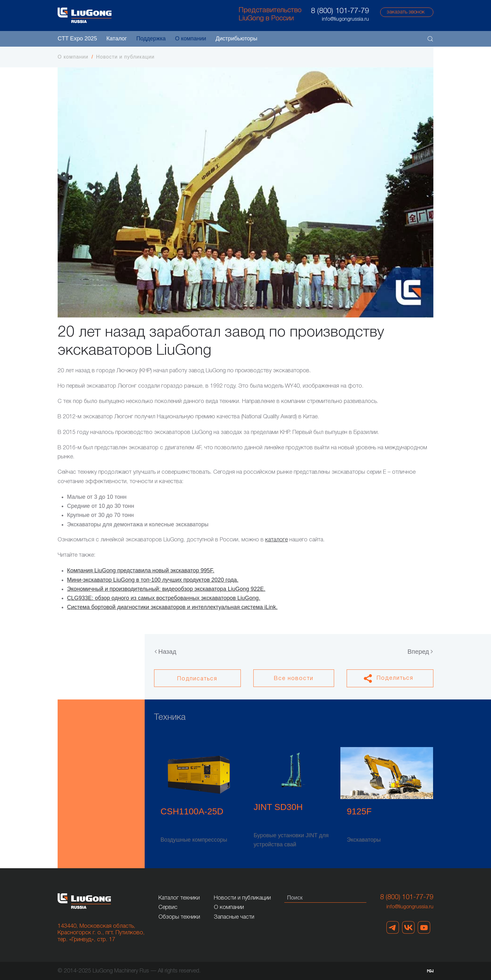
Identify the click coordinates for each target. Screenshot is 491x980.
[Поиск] (325, 898)
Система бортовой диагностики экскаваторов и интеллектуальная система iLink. (172, 607)
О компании (229, 907)
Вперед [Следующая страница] (420, 652)
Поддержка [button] (151, 39)
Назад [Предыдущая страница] (165, 652)
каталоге (277, 540)
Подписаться (197, 679)
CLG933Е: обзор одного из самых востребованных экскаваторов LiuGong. (164, 598)
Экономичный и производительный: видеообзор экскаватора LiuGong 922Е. (166, 589)
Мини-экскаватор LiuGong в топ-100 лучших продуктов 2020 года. (153, 580)
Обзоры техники (179, 917)
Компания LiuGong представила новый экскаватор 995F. (141, 570)
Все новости (294, 678)
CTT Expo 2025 (77, 39)
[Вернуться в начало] (85, 15)
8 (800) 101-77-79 (340, 11)
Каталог (117, 39)
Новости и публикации (242, 898)
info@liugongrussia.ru (410, 907)
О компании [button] (191, 39)
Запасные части (234, 917)
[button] (430, 39)
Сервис (168, 907)
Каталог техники (179, 898)
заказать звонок (406, 12)
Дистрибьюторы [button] (236, 39)
